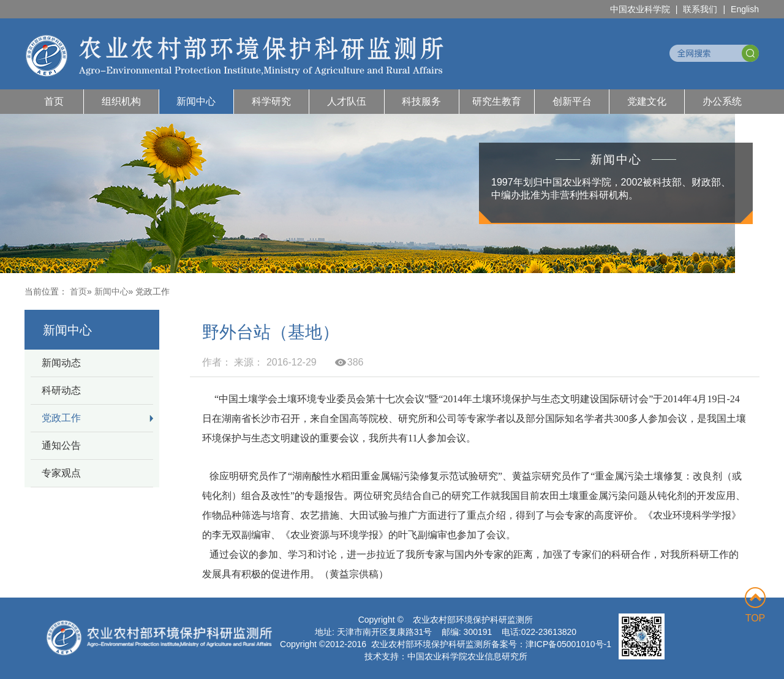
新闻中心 (196, 101)
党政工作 (61, 418)
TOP (755, 605)
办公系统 (722, 101)
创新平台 (572, 101)
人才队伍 (347, 101)
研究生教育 (497, 101)
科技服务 (421, 101)
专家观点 (61, 473)
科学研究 (271, 101)
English (745, 9)
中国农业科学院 (640, 9)
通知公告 (61, 445)
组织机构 (121, 101)
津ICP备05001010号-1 (568, 644)
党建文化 (647, 101)
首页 (54, 101)
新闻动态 (61, 363)
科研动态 (61, 390)
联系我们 (700, 9)
